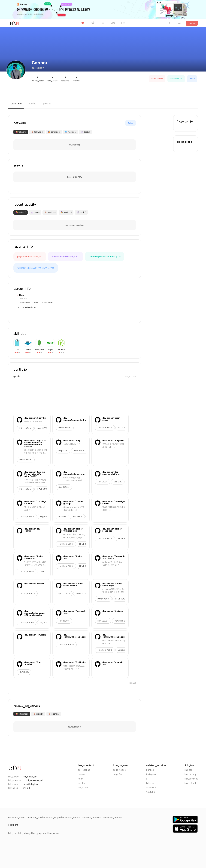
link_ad (26, 788)
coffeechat (84, 770)
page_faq (118, 774)
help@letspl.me (31, 784)
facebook (151, 788)
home (81, 779)
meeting (82, 783)
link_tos (188, 770)
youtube (151, 792)
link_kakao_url (30, 777)
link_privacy (190, 774)
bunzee (150, 770)
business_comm (71, 818)
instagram (151, 774)
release (82, 774)
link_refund (190, 783)
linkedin (150, 783)
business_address (91, 818)
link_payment (191, 779)
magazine (83, 788)
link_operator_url (35, 780)
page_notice (119, 770)
